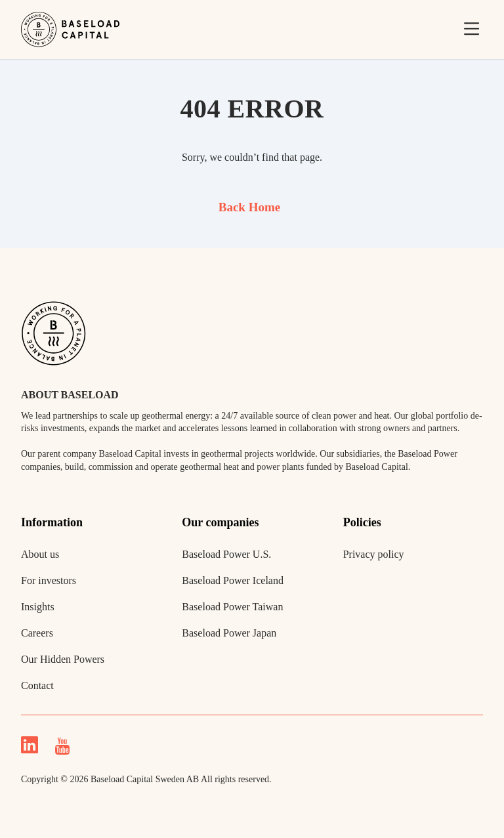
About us (40, 554)
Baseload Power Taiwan (232, 607)
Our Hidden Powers (63, 659)
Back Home (249, 207)
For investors (49, 580)
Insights (38, 607)
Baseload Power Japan (229, 633)
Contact (37, 685)
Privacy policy (374, 554)
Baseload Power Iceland (233, 580)
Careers (37, 633)
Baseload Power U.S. (226, 554)
